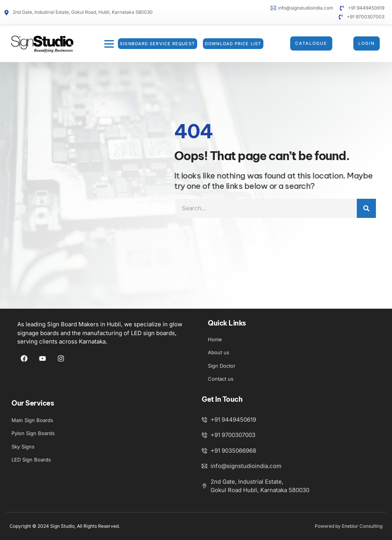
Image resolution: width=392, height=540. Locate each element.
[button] (109, 44)
